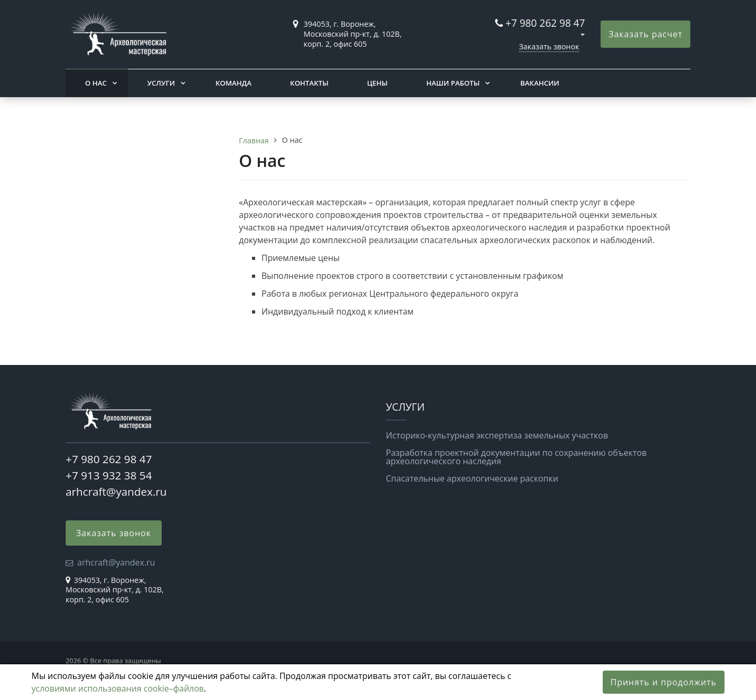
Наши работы (453, 83)
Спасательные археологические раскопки (472, 478)
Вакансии (540, 83)
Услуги (161, 83)
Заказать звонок (549, 46)
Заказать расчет (645, 34)
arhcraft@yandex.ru (116, 492)
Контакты (309, 83)
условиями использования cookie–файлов (118, 688)
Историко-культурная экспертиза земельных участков (497, 435)
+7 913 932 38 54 (109, 475)
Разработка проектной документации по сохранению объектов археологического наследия (516, 457)
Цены (377, 83)
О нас (96, 83)
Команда (234, 83)
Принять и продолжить (664, 682)
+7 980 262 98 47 (545, 23)
